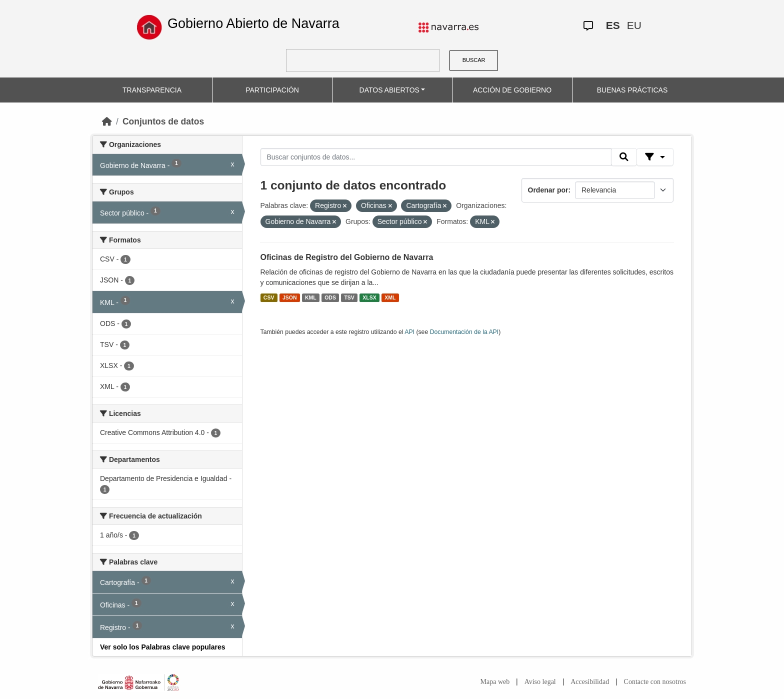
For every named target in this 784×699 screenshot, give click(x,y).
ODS (330, 297)
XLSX (369, 297)
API (409, 332)
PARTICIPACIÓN (272, 90)
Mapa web (495, 682)
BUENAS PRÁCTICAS (632, 90)
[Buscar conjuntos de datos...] (436, 157)
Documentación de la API (464, 332)
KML (311, 297)
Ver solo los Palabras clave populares (163, 647)
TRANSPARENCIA (152, 90)
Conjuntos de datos (163, 121)
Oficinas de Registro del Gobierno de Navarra (347, 257)
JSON (290, 297)
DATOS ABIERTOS (389, 90)
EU (634, 25)
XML (390, 297)
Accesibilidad (590, 682)
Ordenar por (548, 190)
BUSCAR (474, 60)
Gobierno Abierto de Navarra (253, 23)
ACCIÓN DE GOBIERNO (512, 90)
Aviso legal (540, 682)
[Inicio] (107, 121)
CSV (269, 297)
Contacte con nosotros (655, 682)
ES (613, 25)
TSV (349, 297)
